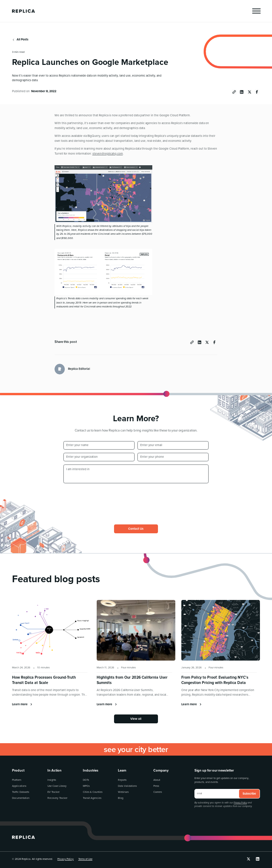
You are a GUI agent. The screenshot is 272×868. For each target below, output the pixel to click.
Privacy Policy (240, 803)
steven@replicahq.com (108, 154)
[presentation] (117, 500)
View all (136, 719)
